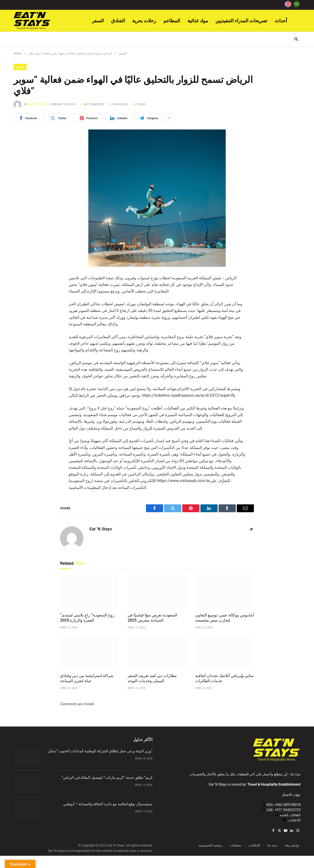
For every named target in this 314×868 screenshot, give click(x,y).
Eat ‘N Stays (37, 104)
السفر (98, 21)
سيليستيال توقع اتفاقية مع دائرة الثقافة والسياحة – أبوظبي (108, 804)
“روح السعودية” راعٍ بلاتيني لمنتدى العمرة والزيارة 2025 (87, 618)
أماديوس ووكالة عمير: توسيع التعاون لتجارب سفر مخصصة (225, 618)
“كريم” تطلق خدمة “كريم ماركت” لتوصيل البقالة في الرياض (107, 778)
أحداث (281, 21)
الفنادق (118, 21)
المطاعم (172, 21)
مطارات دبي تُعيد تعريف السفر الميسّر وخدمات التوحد (152, 678)
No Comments (92, 104)
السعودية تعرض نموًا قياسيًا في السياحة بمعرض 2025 (152, 618)
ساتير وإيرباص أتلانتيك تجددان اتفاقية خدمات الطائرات (224, 678)
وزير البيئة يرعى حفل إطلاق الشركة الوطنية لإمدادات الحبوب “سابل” (100, 751)
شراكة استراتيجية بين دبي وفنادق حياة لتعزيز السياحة (87, 678)
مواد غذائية (198, 21)
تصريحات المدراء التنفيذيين (241, 21)
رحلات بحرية (144, 21)
